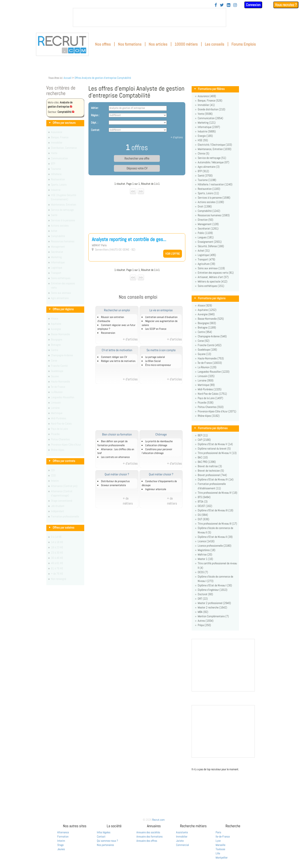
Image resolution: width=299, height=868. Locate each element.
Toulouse (220, 849)
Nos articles (158, 44)
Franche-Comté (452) (210, 345)
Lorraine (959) (206, 380)
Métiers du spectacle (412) (213, 281)
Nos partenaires (105, 845)
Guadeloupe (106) (207, 350)
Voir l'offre (173, 254)
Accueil (67, 78)
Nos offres (103, 44)
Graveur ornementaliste (113, 485)
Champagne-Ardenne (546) (212, 336)
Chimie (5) (204, 153)
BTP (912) (203, 171)
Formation (63, 836)
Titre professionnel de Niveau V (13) (217, 453)
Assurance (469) (207, 96)
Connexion (253, 5)
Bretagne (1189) (207, 327)
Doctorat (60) (205, 594)
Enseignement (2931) (210, 242)
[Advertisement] (137, 212)
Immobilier (182, 836)
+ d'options (177, 137)
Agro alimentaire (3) (209, 167)
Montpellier (222, 857)
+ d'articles (130, 339)
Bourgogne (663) (207, 323)
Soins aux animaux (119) (211, 268)
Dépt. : (95, 123)
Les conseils (215, 44)
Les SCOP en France (156, 329)
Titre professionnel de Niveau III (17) (217, 524)
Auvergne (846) (206, 314)
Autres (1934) (206, 621)
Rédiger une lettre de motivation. (119, 361)
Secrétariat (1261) (208, 228)
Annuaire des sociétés (148, 832)
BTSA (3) (203, 501)
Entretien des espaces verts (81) (216, 273)
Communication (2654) (210, 118)
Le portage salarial (155, 357)
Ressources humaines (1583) (214, 215)
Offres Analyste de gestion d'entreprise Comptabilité (103, 78)
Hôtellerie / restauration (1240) (215, 184)
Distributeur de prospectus (115, 481)
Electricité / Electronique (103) (215, 145)
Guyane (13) (204, 354)
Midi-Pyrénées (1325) (210, 389)
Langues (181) (206, 237)
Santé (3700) (205, 175)
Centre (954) (205, 332)
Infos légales (104, 832)
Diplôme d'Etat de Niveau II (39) (215, 537)
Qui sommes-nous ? (107, 841)
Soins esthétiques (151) (211, 286)
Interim (61, 841)
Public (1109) (205, 233)
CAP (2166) (204, 440)
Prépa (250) (204, 625)
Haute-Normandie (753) (211, 358)
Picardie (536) (206, 402)
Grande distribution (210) (212, 109)
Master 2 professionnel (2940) (214, 603)
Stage (60, 845)
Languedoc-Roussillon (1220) (214, 372)
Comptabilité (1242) (209, 211)
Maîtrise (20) (205, 554)
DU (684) (203, 515)
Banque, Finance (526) (210, 100)
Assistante (182, 832)
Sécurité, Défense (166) (211, 246)
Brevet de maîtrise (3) (210, 466)
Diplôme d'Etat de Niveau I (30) (215, 585)
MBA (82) (203, 612)
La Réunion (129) (207, 367)
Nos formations (130, 44)
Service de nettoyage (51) (212, 158)
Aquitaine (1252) (207, 310)
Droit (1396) (205, 206)
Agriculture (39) (206, 264)
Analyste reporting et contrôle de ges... (129, 239)
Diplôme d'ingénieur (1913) (213, 590)
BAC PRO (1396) (207, 462)
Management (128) (208, 224)
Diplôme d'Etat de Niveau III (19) (216, 510)
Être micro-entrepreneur (158, 365)
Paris (218, 832)
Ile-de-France (223, 836)
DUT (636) (204, 519)
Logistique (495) (207, 255)
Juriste (180, 841)
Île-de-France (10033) (210, 363)
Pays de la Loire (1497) (210, 398)
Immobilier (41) (206, 105)
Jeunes (61, 849)
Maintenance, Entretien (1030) (215, 149)
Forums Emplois (244, 44)
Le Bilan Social (153, 361)
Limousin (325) (206, 376)
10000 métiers (186, 44)
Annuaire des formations (149, 836)
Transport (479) (206, 259)
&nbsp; (149, 17)
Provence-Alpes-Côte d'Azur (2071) (217, 411)
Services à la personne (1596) (214, 198)
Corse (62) (204, 341)
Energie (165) (205, 136)
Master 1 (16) (205, 559)
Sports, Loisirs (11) (208, 193)
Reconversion (108, 333)
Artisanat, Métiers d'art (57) (213, 277)
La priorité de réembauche (159, 441)
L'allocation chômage (156, 445)
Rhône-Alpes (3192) (209, 416)
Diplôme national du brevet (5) (214, 449)
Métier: (95, 108)
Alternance (63, 832)
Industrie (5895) (207, 131)
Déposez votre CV (137, 168)
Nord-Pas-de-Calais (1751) (212, 394)
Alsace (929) (205, 305)
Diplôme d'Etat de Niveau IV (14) (216, 479)
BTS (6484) (204, 497)
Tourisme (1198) (207, 180)
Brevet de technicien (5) (211, 471)
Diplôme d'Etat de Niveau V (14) (215, 444)
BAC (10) (203, 457)
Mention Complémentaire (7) (213, 616)
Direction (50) (206, 220)
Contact (101, 836)
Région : (95, 115)
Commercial (182, 845)
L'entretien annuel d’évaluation (161, 317)
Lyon (218, 841)
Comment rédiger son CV (114, 357)
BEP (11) (203, 435)
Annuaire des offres (147, 841)
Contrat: (95, 130)
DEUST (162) (205, 506)
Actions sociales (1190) (211, 202)
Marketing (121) (207, 123)
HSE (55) (203, 140)
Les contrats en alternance (115, 457)
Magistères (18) (207, 550)
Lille (218, 853)
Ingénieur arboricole (156, 489)
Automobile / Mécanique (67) (214, 162)
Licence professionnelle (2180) (215, 546)
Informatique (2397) (209, 127)
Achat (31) (204, 251)
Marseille (220, 845)
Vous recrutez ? (286, 5)
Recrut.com (158, 820)
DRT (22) (203, 599)
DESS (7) (203, 572)
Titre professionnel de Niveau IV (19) (218, 493)
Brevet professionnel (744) (212, 475)
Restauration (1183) (209, 189)
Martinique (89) (206, 385)
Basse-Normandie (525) (211, 319)
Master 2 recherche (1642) (212, 607)
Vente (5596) (205, 114)
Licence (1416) (206, 541)
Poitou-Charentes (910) (211, 407)
